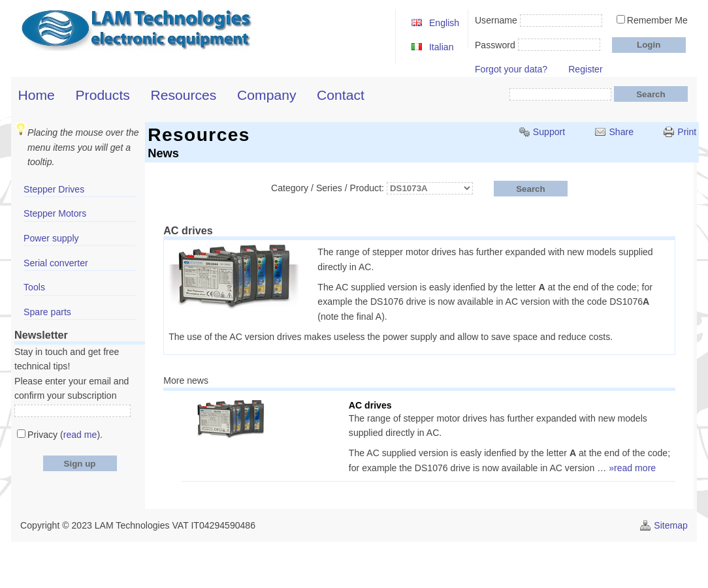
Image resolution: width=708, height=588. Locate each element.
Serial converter (56, 263)
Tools (34, 287)
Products (103, 95)
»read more (632, 468)
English (444, 23)
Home (37, 95)
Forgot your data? (511, 69)
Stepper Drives (54, 189)
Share (621, 132)
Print (687, 132)
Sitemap (671, 525)
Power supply (51, 238)
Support (549, 132)
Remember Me (657, 20)
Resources (184, 95)
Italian (442, 47)
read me (80, 435)
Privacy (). (65, 435)
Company (266, 95)
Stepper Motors (55, 213)
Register (585, 69)
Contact (341, 95)
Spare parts (47, 312)
